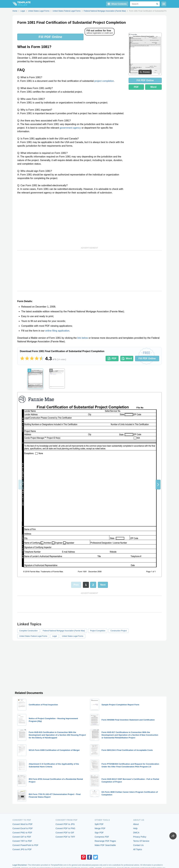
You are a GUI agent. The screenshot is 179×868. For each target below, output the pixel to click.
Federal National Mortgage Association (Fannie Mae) (64, 631)
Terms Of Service (141, 841)
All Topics (138, 849)
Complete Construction (28, 631)
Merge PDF (100, 828)
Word (154, 87)
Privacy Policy (140, 837)
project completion (104, 81)
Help (135, 828)
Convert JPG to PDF (22, 849)
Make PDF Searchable (105, 845)
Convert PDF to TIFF (65, 837)
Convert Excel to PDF (23, 828)
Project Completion (98, 631)
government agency (70, 128)
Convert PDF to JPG (65, 824)
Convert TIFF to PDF (22, 841)
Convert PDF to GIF (65, 833)
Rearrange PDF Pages (105, 841)
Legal (55, 636)
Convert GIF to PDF (22, 837)
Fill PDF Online (50, 37)
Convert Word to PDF (23, 824)
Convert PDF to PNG (65, 828)
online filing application (57, 331)
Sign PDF (99, 833)
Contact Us (138, 845)
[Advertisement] (71, 220)
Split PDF (99, 824)
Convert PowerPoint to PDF (25, 845)
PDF (136, 87)
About (136, 824)
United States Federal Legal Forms (33, 636)
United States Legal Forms (73, 636)
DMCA (136, 833)
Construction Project (119, 631)
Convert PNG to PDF (22, 833)
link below (83, 338)
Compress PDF (102, 837)
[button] (158, 485)
